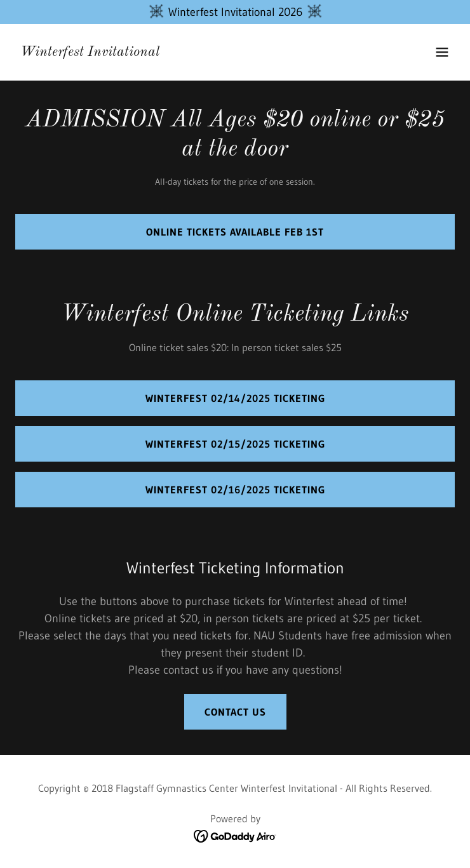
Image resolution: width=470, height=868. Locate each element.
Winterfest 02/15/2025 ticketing (235, 444)
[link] (90, 52)
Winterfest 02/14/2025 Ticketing (235, 398)
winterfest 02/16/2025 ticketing (235, 490)
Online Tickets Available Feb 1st (235, 232)
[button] (442, 52)
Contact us (235, 712)
